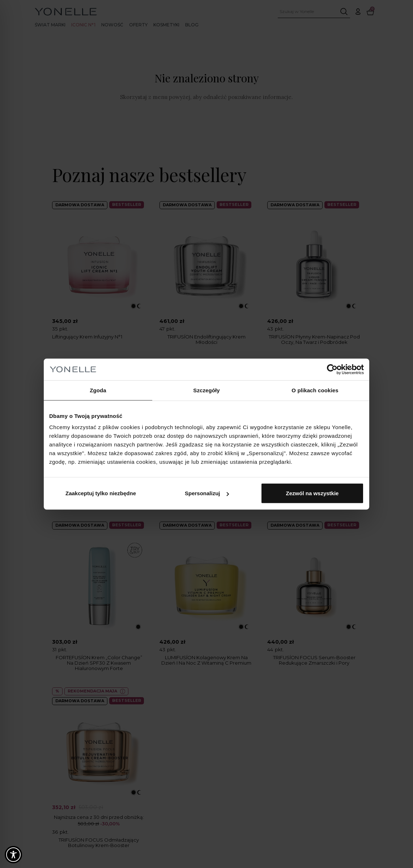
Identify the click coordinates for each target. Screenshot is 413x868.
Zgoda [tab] (98, 390)
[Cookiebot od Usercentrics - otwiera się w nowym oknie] (332, 369)
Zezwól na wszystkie (312, 493)
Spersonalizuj (207, 493)
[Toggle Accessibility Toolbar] (13, 855)
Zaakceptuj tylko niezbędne (101, 493)
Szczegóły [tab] (206, 390)
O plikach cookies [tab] (315, 390)
